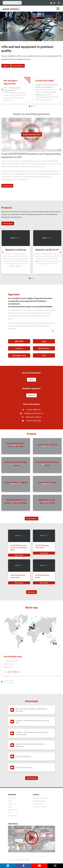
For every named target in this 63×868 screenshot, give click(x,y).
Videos (10, 801)
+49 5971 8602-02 (32, 410)
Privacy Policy (12, 810)
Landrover (19, 348)
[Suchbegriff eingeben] (12, 3)
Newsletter (12, 798)
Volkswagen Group (19, 355)
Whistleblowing (13, 816)
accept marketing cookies (32, 134)
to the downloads (31, 778)
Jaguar (44, 341)
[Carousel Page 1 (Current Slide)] (30, 106)
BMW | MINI (19, 341)
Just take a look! (7, 186)
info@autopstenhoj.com (31, 413)
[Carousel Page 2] (32, 106)
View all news (31, 592)
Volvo (44, 355)
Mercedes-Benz (44, 348)
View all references (32, 519)
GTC (9, 813)
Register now (31, 395)
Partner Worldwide (18, 66)
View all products (8, 223)
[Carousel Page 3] (34, 106)
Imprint (10, 807)
